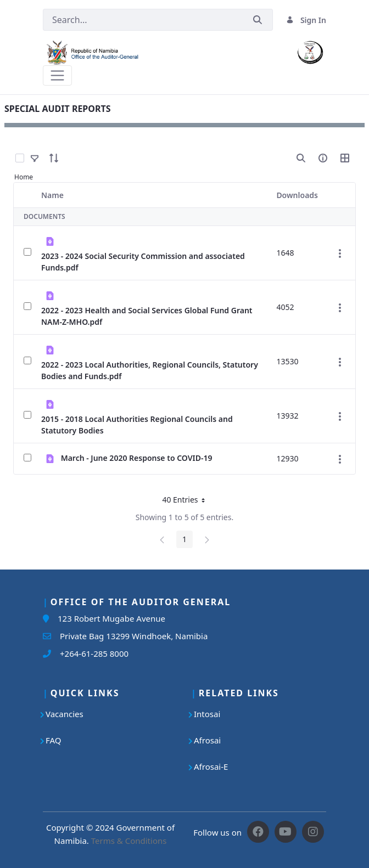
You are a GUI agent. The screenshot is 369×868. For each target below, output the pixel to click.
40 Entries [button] (187, 501)
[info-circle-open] (323, 158)
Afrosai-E (211, 766)
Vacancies (65, 714)
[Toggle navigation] (57, 75)
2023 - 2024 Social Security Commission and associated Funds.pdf (143, 262)
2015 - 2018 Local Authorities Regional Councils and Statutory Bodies (137, 425)
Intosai (207, 714)
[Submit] (258, 20)
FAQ (54, 740)
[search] (301, 158)
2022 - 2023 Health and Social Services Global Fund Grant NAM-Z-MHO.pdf (147, 316)
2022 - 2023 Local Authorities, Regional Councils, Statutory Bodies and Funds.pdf (150, 370)
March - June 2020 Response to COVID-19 (137, 458)
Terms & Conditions (129, 841)
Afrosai (207, 740)
